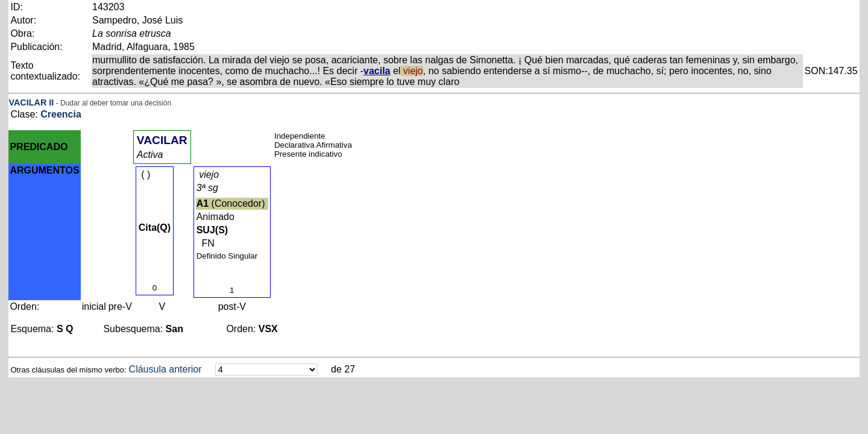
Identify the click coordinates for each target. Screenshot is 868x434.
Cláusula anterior (165, 369)
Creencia (61, 114)
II (51, 102)
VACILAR (27, 102)
